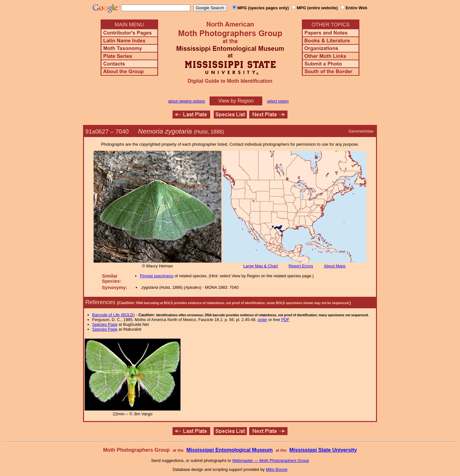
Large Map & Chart (261, 266)
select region (278, 101)
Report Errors (301, 266)
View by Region (236, 101)
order (262, 320)
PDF (285, 320)
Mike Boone (277, 469)
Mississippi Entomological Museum (229, 450)
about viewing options (186, 101)
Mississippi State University (323, 450)
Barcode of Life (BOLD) (114, 315)
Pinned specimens (157, 276)
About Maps (335, 266)
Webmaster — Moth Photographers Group (271, 461)
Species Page (105, 324)
